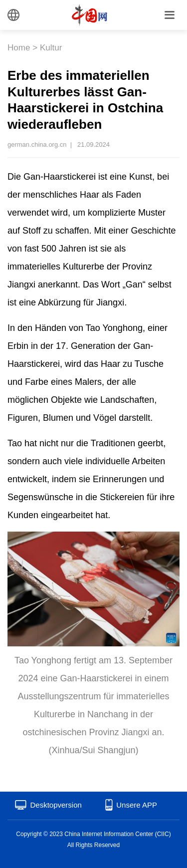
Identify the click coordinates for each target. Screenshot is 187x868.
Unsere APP (137, 805)
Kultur (51, 48)
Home (19, 48)
